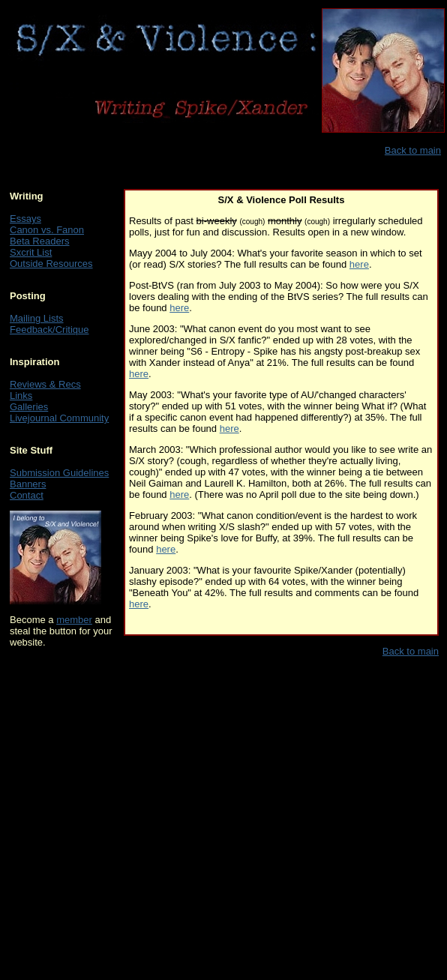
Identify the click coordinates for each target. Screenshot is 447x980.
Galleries (29, 407)
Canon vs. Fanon (47, 230)
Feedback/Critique (49, 330)
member (74, 620)
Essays (25, 219)
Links (21, 396)
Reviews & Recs (45, 384)
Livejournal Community (59, 418)
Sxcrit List (31, 252)
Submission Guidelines (59, 473)
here (359, 264)
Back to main (413, 150)
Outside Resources (51, 264)
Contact (27, 495)
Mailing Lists (37, 318)
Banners (28, 484)
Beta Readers (40, 241)
